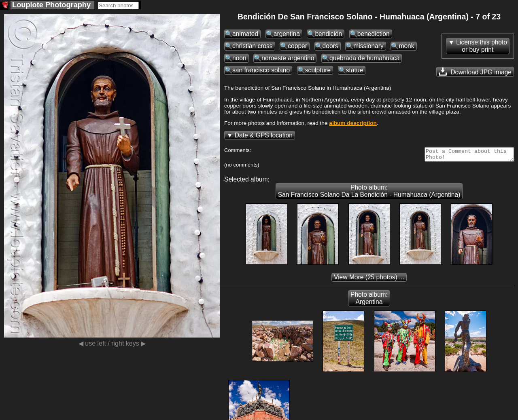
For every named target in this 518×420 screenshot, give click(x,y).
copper (297, 46)
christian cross (253, 46)
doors (330, 46)
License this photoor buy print (482, 46)
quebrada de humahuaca (364, 58)
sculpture (318, 70)
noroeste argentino (288, 58)
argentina (287, 34)
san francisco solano (261, 70)
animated (245, 34)
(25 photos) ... (369, 280)
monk (406, 46)
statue (355, 70)
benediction (374, 34)
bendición (328, 34)
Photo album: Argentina (369, 301)
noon (239, 58)
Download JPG (475, 72)
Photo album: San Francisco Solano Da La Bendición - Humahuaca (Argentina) (369, 193)
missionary (368, 46)
